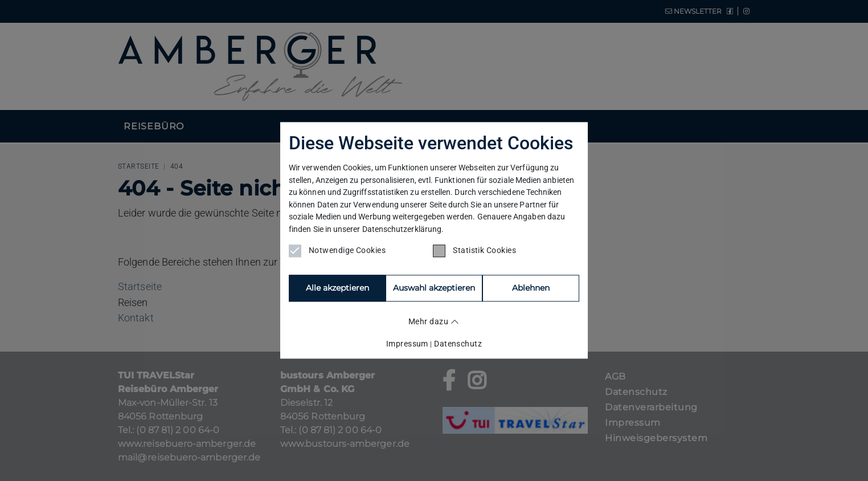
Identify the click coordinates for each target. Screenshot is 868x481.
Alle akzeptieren (337, 288)
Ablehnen (434, 288)
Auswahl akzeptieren (531, 288)
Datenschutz (458, 343)
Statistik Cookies (474, 251)
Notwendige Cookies (337, 251)
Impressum (407, 343)
